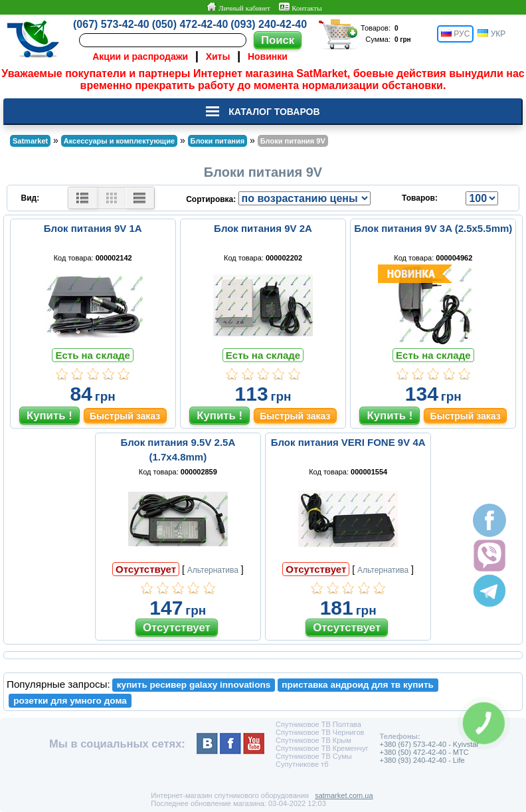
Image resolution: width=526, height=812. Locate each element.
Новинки (268, 56)
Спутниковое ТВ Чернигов (320, 732)
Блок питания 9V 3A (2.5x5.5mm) (433, 228)
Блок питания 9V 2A (263, 228)
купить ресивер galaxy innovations (194, 685)
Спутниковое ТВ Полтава (318, 724)
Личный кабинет (238, 7)
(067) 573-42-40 (111, 24)
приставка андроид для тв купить (358, 685)
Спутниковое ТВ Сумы (314, 756)
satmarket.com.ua (344, 795)
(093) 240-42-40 (269, 24)
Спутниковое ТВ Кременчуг (322, 748)
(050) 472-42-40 (190, 24)
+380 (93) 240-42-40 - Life (422, 760)
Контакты (300, 7)
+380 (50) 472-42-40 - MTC (424, 752)
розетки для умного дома (70, 701)
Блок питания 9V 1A (93, 228)
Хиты (218, 56)
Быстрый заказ (125, 416)
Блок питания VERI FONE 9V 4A (348, 442)
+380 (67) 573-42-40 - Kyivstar (429, 744)
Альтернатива (213, 570)
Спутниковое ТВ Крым (313, 740)
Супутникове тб (302, 764)
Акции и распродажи (140, 56)
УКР (491, 34)
